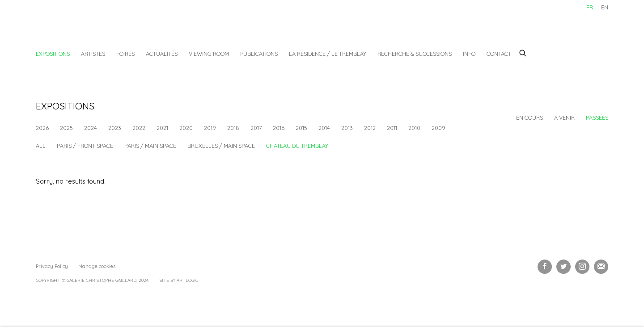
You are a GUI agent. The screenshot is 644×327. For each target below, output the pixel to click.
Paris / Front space (85, 156)
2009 (439, 128)
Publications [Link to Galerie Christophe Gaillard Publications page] (259, 54)
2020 (186, 128)
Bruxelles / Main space (221, 156)
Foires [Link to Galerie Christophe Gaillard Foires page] (125, 54)
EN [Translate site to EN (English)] (605, 7)
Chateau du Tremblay (297, 156)
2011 (392, 128)
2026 (42, 128)
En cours (530, 117)
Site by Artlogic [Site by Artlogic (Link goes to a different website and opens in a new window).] (179, 291)
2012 (370, 128)
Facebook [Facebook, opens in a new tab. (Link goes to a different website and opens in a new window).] (545, 277)
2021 (162, 128)
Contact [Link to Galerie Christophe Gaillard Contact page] (499, 54)
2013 (347, 128)
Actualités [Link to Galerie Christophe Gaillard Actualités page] (162, 54)
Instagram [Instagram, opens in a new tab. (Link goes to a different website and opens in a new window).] (582, 277)
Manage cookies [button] (97, 277)
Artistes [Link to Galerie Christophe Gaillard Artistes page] (93, 54)
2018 (233, 128)
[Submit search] (523, 52)
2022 (139, 128)
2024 (91, 128)
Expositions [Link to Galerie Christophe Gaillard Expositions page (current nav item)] (53, 54)
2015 (301, 128)
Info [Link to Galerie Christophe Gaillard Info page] (469, 54)
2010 (414, 128)
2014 (324, 128)
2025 (66, 128)
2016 (279, 128)
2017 (256, 128)
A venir (564, 117)
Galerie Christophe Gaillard (103, 29)
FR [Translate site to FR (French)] (590, 7)
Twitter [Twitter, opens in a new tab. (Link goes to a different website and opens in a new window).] (563, 277)
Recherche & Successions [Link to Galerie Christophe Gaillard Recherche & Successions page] (415, 54)
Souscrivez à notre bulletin (601, 277)
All (41, 156)
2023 (115, 128)
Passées (597, 117)
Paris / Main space (150, 156)
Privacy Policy (52, 277)
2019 (210, 128)
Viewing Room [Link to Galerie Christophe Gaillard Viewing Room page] (209, 54)
